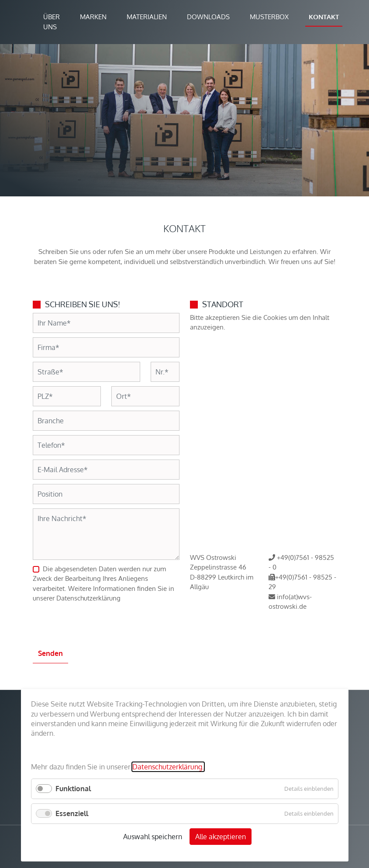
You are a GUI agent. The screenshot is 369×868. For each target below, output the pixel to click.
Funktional (73, 789)
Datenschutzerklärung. (168, 767)
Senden (50, 653)
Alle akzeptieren (221, 837)
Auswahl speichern (153, 837)
